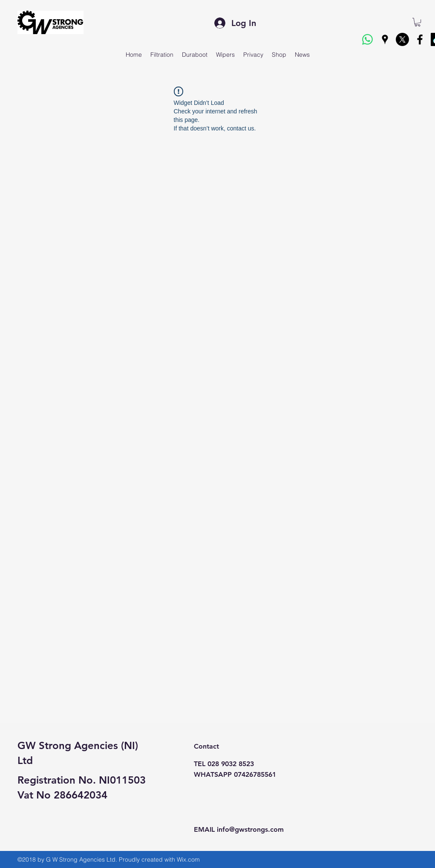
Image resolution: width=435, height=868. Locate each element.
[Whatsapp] (367, 39)
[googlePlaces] (385, 39)
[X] (402, 39)
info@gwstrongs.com (250, 829)
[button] (418, 22)
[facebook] (420, 39)
